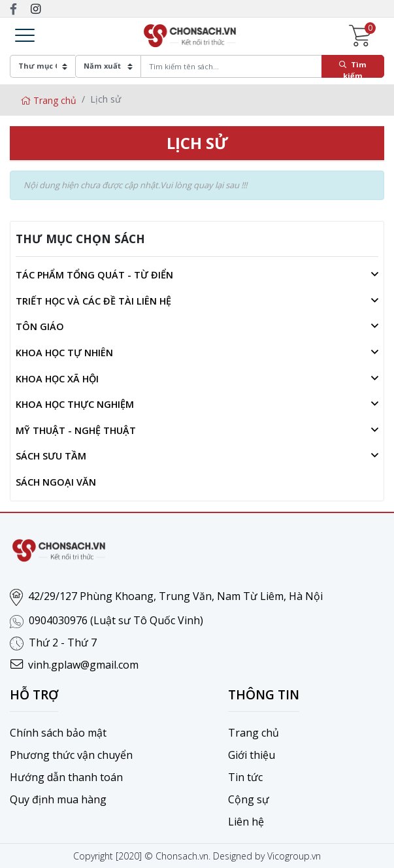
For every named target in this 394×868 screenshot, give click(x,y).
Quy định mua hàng (58, 799)
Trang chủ (48, 100)
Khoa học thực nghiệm (75, 404)
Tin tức (245, 777)
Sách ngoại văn (56, 482)
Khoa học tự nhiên (64, 353)
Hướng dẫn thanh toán (66, 777)
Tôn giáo (40, 326)
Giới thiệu (252, 755)
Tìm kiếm (353, 69)
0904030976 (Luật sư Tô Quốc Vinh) (116, 620)
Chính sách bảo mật (58, 733)
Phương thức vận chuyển (71, 755)
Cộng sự (249, 799)
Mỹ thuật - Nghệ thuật (76, 430)
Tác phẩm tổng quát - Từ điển (94, 275)
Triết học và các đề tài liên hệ (93, 301)
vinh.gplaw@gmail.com (83, 665)
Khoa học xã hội (57, 379)
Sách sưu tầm (51, 456)
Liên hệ (246, 822)
